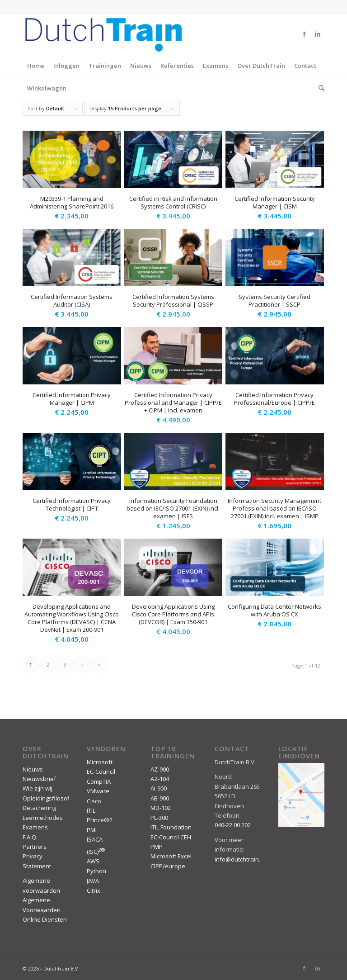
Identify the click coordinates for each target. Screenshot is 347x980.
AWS (93, 861)
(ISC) (96, 852)
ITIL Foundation (171, 827)
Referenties (177, 66)
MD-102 (161, 808)
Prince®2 (100, 820)
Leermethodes (43, 818)
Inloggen (66, 66)
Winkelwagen (47, 88)
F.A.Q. (30, 837)
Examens (216, 66)
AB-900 (160, 798)
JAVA (93, 881)
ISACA (95, 839)
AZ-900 (160, 769)
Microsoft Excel (171, 856)
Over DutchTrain (261, 66)
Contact (305, 66)
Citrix (94, 890)
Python (96, 871)
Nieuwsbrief (39, 779)
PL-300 (159, 818)
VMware (98, 791)
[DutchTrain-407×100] (103, 34)
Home (36, 66)
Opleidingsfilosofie (49, 798)
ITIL (91, 810)
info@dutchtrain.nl (240, 859)
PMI (92, 830)
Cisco (94, 801)
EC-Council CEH (171, 837)
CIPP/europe (168, 866)
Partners (35, 847)
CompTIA (99, 781)
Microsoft (100, 762)
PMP (157, 847)
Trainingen (105, 66)
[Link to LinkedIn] (318, 34)
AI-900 (159, 788)
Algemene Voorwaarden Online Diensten (45, 910)
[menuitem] (319, 88)
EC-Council (101, 772)
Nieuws (141, 66)
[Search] (319, 88)
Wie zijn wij (38, 788)
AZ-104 (160, 779)
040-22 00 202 (233, 825)
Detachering (39, 808)
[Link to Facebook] (304, 34)
